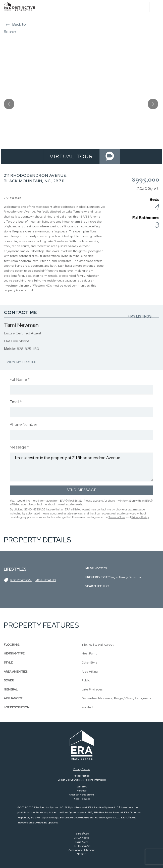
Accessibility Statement (82, 850)
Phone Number (23, 424)
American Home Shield (82, 795)
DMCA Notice (82, 838)
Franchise (82, 791)
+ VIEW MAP (13, 198)
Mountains (46, 580)
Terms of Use (117, 517)
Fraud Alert (82, 842)
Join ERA (82, 787)
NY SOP (82, 854)
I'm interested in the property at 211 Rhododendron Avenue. (82, 467)
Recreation (21, 580)
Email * (16, 402)
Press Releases (82, 799)
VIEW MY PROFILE (21, 362)
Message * (19, 447)
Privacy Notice (82, 776)
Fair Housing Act (82, 846)
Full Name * (20, 379)
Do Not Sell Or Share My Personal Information (82, 780)
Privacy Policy (140, 517)
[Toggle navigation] (154, 7)
